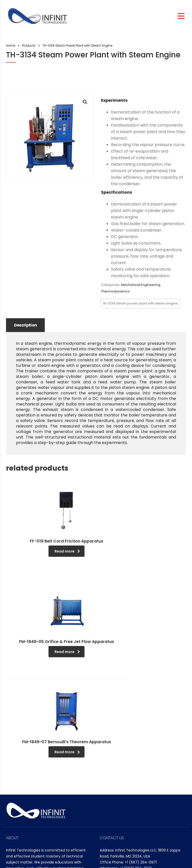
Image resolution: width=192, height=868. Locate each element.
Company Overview (27, 816)
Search (108, 817)
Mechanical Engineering (141, 285)
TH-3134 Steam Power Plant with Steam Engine (140, 303)
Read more (52, 552)
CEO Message (22, 808)
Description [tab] (26, 325)
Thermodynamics (115, 291)
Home (10, 45)
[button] (85, 102)
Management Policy (27, 824)
